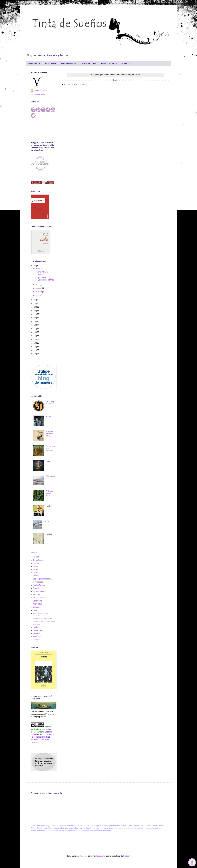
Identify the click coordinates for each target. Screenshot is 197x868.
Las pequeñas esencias (43, 579)
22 (35, 311)
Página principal (34, 63)
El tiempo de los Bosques (50, 493)
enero (38, 295)
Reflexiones (38, 582)
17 (35, 329)
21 (35, 314)
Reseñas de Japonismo (43, 619)
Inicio (115, 80)
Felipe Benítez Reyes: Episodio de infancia (45, 279)
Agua (35, 610)
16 (35, 332)
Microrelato (38, 604)
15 (35, 336)
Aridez (48, 416)
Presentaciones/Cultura (108, 63)
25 (35, 300)
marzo (39, 288)
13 (35, 343)
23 (35, 307)
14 (35, 339)
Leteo (48, 461)
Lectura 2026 (126, 63)
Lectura (36, 563)
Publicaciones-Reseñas (68, 63)
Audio (35, 627)
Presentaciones (39, 598)
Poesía (36, 557)
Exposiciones (39, 588)
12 (35, 347)
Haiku (35, 566)
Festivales (37, 637)
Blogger (126, 856)
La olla (48, 506)
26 (35, 266)
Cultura (36, 573)
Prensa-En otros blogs (88, 63)
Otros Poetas (38, 560)
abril (38, 285)
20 (35, 318)
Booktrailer (37, 630)
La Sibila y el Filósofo (50, 403)
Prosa (35, 576)
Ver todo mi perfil (38, 95)
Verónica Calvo (40, 91)
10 (35, 354)
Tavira (46, 521)
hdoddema (101, 856)
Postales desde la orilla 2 (49, 434)
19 (35, 321)
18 (35, 325)
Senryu (36, 607)
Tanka (36, 569)
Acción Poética (39, 585)
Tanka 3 (49, 534)
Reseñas (37, 640)
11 (35, 350)
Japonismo (38, 601)
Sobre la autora (50, 63)
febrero (39, 292)
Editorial (36, 633)
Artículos (37, 595)
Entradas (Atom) (80, 85)
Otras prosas (38, 591)
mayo (38, 269)
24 (35, 303)
